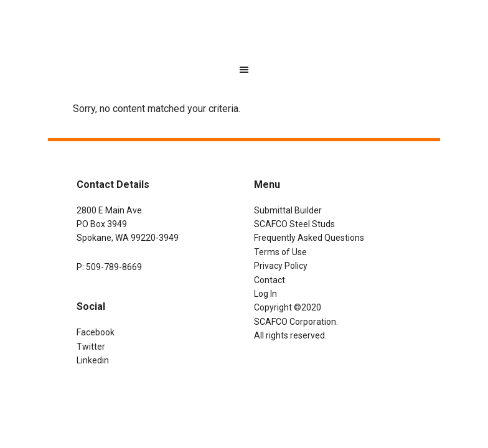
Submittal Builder (288, 210)
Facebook (96, 332)
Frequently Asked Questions (309, 238)
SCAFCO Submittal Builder (244, 34)
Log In (265, 294)
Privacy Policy (281, 266)
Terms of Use (280, 252)
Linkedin (93, 360)
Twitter (91, 347)
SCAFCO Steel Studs (294, 224)
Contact (270, 280)
